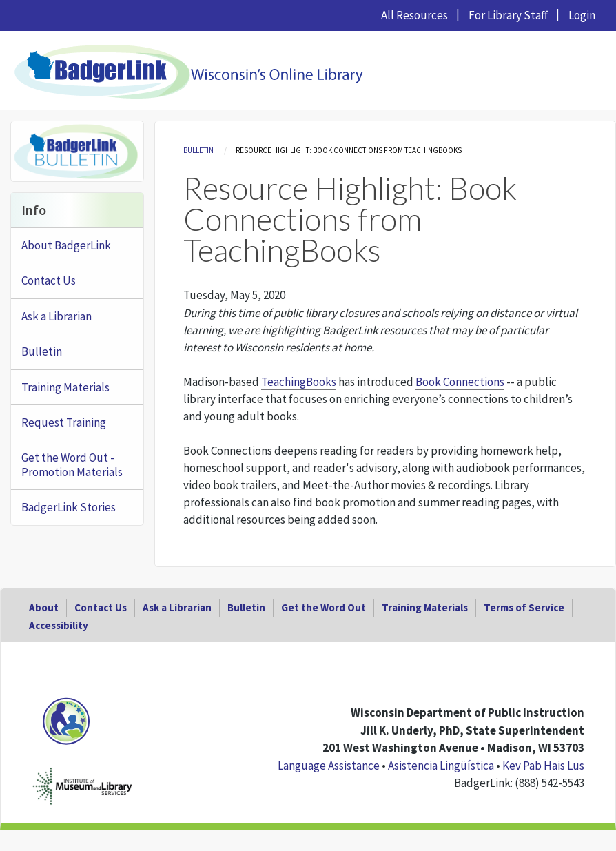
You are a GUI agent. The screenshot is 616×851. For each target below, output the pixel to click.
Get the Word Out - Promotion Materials (72, 464)
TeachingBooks (299, 382)
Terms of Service (524, 607)
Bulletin (198, 150)
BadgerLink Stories (69, 507)
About (44, 607)
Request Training (64, 422)
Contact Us (49, 280)
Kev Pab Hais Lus (543, 766)
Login (582, 15)
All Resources (414, 15)
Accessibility (59, 625)
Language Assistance (329, 766)
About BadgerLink (66, 245)
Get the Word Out (324, 607)
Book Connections (460, 382)
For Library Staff (508, 15)
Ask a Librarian (57, 316)
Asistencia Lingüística (441, 766)
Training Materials (65, 387)
